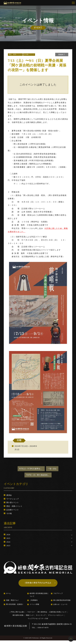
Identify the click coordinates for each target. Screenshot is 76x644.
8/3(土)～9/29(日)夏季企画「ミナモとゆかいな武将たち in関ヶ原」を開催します (32, 469)
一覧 (52, 469)
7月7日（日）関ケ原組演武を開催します (39, 476)
